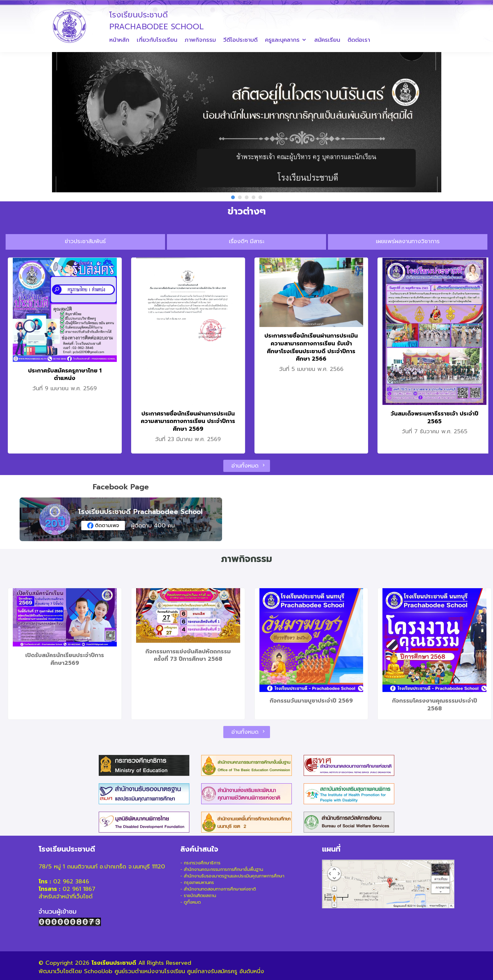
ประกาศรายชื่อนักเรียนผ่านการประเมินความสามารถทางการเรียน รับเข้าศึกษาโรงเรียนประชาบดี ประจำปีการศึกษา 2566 (311, 347)
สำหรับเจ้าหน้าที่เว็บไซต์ (66, 896)
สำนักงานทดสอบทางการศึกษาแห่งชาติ (220, 889)
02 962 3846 (71, 882)
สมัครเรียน (327, 40)
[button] (233, 197)
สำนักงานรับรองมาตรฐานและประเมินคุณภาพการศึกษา (234, 876)
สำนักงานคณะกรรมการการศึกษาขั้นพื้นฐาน (223, 870)
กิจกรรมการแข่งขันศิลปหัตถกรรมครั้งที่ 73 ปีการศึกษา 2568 (188, 655)
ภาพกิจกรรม (200, 40)
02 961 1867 (79, 889)
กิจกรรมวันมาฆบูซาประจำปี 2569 (311, 701)
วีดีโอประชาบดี (240, 40)
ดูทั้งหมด (192, 902)
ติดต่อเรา (359, 40)
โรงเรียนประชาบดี (114, 963)
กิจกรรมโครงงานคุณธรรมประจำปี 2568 (435, 705)
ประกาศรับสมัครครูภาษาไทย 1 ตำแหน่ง (65, 375)
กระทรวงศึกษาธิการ (202, 863)
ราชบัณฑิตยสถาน (200, 896)
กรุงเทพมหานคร (199, 883)
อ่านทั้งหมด (247, 466)
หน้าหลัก (119, 40)
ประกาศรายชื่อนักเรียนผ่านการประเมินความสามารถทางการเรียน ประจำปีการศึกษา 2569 (188, 421)
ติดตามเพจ (103, 526)
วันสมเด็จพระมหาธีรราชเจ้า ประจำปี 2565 (434, 418)
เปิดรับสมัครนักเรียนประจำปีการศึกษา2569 (65, 659)
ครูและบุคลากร (282, 40)
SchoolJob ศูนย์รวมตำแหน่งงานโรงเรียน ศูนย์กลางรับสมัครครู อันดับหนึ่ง (174, 971)
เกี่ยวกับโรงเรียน (157, 40)
